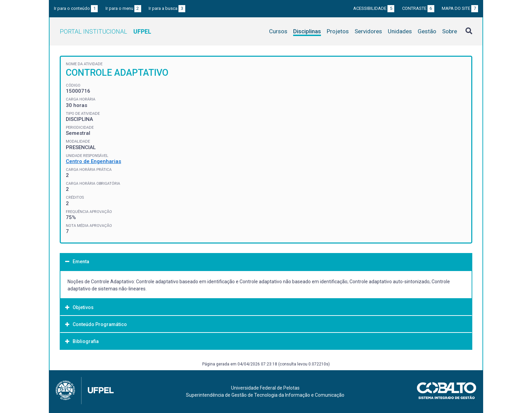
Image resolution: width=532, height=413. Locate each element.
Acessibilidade (374, 8)
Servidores (368, 31)
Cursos (278, 31)
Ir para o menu (123, 8)
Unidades (400, 31)
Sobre (450, 31)
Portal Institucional (106, 31)
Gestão (427, 31)
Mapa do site (460, 8)
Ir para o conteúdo (76, 8)
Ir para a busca (167, 8)
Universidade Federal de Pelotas (265, 388)
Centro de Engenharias (93, 161)
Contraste (418, 8)
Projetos (338, 31)
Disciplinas (307, 31)
